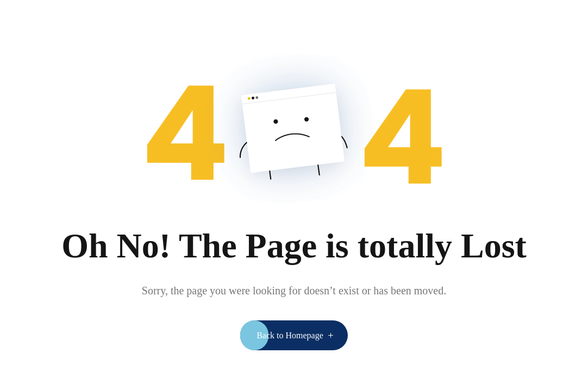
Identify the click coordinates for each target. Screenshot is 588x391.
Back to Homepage (290, 335)
